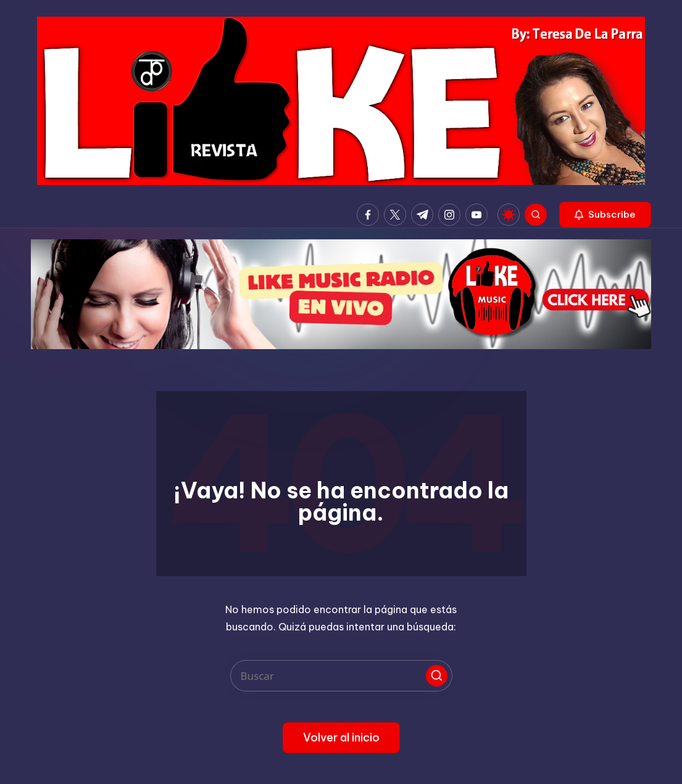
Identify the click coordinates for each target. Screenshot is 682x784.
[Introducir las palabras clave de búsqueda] (341, 676)
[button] (605, 215)
